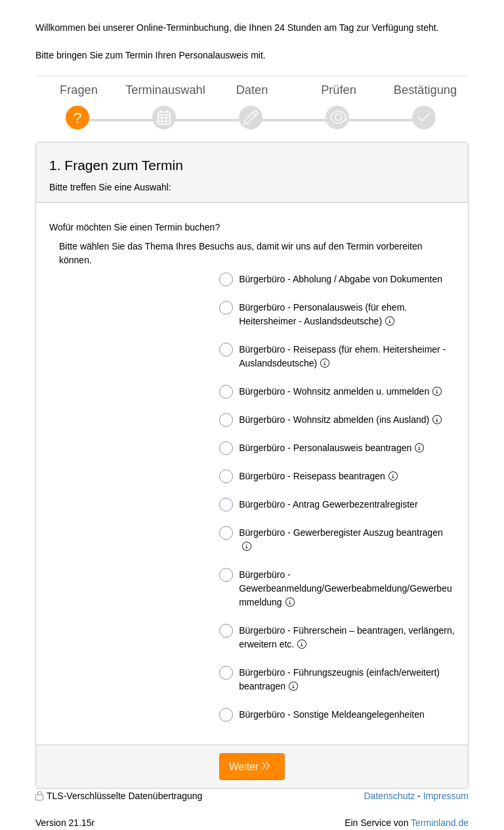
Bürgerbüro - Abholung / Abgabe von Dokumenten (331, 279)
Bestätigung (425, 90)
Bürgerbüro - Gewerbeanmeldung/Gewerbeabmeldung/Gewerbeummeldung (336, 588)
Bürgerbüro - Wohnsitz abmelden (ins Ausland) (333, 420)
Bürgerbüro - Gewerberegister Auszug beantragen (331, 539)
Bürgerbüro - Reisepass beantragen (311, 476)
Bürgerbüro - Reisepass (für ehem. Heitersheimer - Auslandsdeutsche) (332, 356)
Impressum (446, 796)
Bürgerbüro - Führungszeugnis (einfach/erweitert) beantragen (329, 679)
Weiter (244, 767)
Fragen (79, 90)
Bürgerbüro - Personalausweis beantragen (324, 448)
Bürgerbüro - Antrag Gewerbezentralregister (318, 505)
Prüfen (339, 90)
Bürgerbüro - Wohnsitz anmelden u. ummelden (333, 392)
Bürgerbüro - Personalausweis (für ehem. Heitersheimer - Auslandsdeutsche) (313, 314)
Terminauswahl (165, 90)
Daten (252, 90)
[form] (252, 465)
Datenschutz (389, 796)
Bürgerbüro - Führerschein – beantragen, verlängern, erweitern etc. (337, 637)
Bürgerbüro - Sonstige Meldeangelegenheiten (322, 715)
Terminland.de (440, 823)
